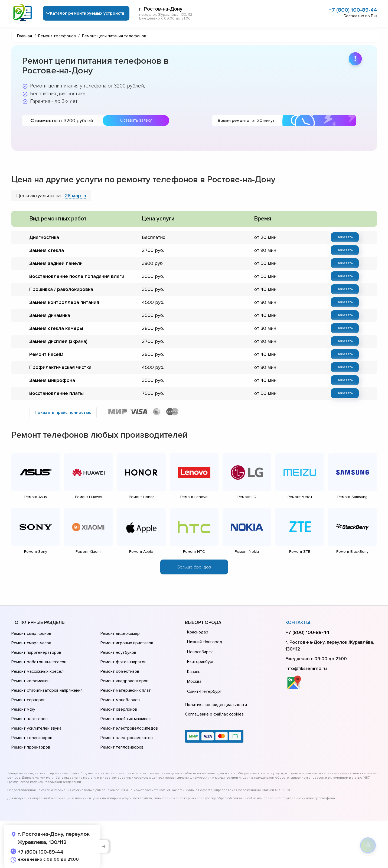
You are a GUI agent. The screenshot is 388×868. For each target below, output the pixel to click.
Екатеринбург (201, 662)
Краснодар (198, 632)
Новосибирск (200, 652)
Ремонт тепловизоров (122, 747)
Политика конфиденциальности (216, 705)
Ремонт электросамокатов (127, 738)
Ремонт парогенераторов (36, 652)
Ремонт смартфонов (31, 633)
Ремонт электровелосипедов (129, 728)
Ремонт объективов (120, 671)
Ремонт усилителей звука (36, 728)
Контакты (298, 622)
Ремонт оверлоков (119, 709)
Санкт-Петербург (204, 691)
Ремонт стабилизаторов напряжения (47, 690)
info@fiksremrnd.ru (306, 668)
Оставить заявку (136, 120)
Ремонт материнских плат (126, 690)
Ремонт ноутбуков (118, 652)
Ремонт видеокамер (120, 633)
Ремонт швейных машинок (126, 719)
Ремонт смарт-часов (31, 643)
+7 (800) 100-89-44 (353, 10)
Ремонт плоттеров (30, 719)
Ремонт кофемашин (30, 681)
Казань (194, 672)
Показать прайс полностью (63, 412)
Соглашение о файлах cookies (214, 714)
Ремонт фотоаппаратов (123, 662)
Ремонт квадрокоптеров (124, 681)
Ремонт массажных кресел (38, 671)
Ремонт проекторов (31, 747)
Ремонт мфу (23, 709)
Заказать (345, 237)
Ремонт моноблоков (120, 700)
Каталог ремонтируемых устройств (87, 13)
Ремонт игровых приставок (127, 643)
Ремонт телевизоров (32, 738)
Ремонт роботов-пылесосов (39, 662)
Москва (194, 681)
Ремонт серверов (28, 700)
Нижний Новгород (205, 642)
